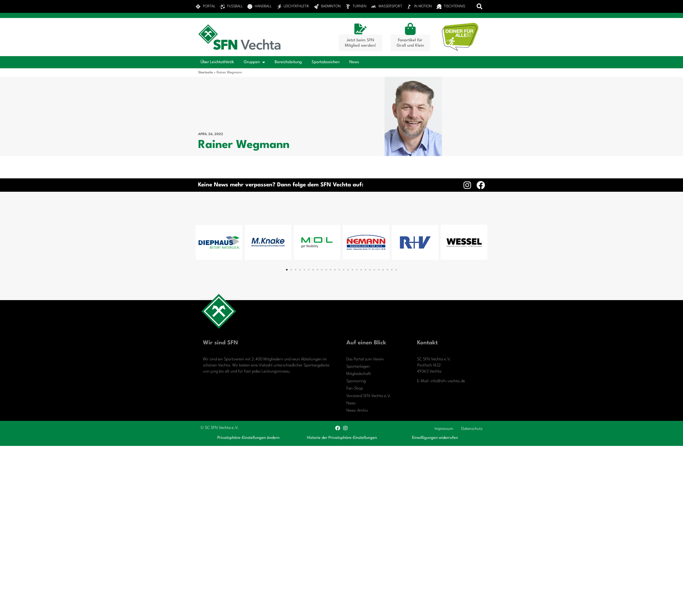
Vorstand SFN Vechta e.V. (369, 396)
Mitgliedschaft (359, 374)
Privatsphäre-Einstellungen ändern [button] (248, 438)
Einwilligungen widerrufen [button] (435, 438)
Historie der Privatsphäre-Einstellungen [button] (342, 438)
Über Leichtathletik (217, 62)
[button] (480, 6)
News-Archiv (357, 411)
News (354, 62)
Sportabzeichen (326, 62)
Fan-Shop (355, 388)
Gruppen (254, 62)
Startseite (206, 72)
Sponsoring (356, 381)
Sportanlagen (358, 367)
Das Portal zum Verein (365, 359)
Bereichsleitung (288, 62)
